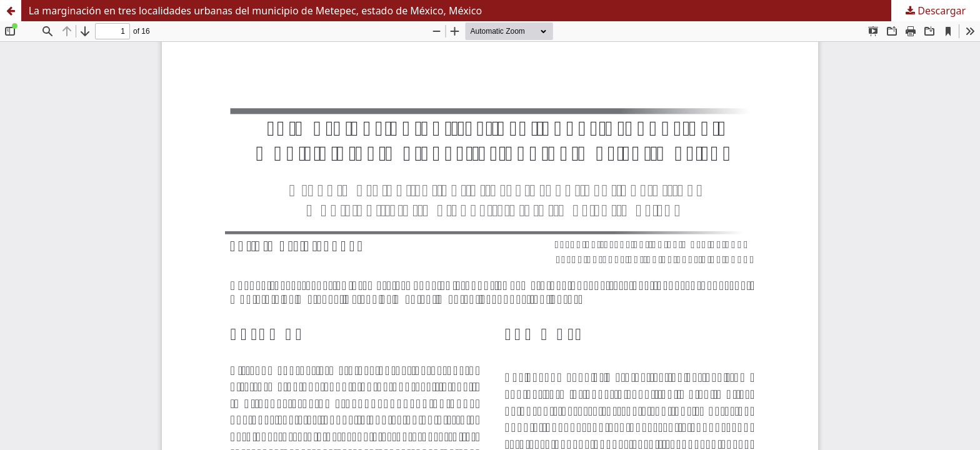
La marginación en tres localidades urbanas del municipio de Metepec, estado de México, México (255, 11)
